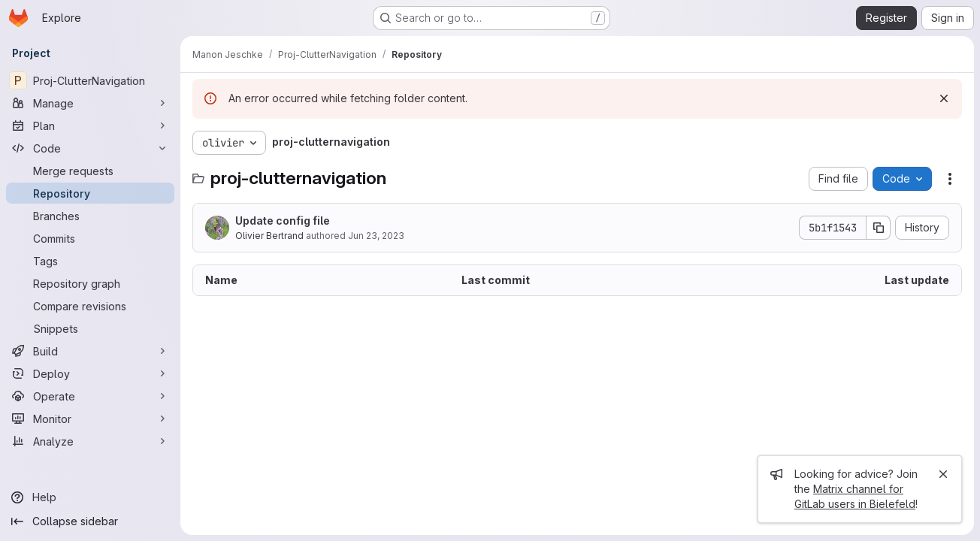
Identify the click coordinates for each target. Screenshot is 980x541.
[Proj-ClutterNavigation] (90, 80)
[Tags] (90, 261)
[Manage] (90, 103)
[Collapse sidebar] (90, 521)
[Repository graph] (90, 283)
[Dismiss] (944, 98)
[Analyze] (90, 441)
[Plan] (90, 125)
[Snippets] (90, 328)
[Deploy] (90, 373)
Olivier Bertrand (269, 236)
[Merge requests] (90, 171)
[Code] (90, 148)
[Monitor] (90, 419)
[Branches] (90, 216)
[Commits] (90, 238)
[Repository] (90, 193)
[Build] (90, 351)
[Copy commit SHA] (879, 228)
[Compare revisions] (90, 306)
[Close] (943, 474)
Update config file (283, 221)
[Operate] (90, 396)
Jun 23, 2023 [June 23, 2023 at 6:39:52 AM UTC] (376, 236)
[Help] (90, 497)
